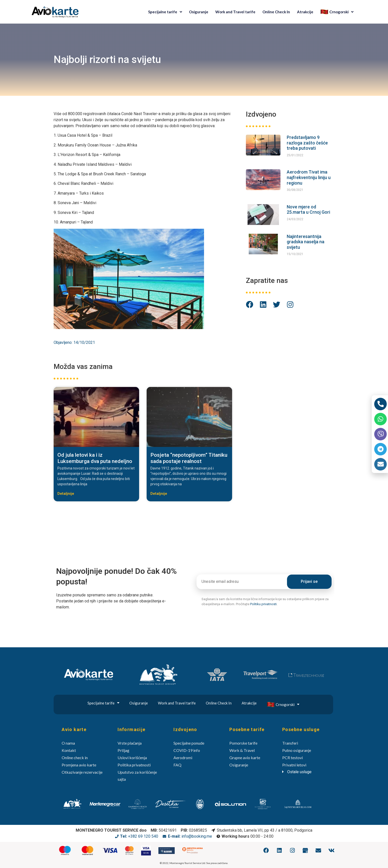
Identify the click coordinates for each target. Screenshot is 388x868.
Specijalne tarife (165, 12)
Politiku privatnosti (263, 604)
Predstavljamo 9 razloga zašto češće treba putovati (307, 143)
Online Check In (276, 12)
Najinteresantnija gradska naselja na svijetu (306, 242)
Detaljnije (66, 494)
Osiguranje (199, 12)
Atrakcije (305, 12)
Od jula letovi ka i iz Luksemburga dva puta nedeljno (95, 458)
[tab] (305, 772)
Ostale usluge (299, 772)
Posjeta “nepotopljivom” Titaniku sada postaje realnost (189, 458)
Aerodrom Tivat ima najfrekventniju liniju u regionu (309, 177)
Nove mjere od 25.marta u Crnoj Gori (308, 210)
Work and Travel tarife (235, 12)
